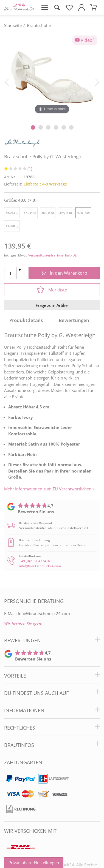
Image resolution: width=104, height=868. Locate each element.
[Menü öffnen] (45, 8)
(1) (30, 169)
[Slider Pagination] (33, 127)
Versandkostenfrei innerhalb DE (53, 255)
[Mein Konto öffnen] (82, 8)
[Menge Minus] (20, 276)
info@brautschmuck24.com (40, 566)
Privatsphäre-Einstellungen (34, 862)
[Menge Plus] (20, 270)
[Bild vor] (97, 82)
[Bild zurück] (7, 82)
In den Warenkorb (64, 273)
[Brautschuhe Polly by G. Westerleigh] (52, 77)
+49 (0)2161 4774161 (36, 561)
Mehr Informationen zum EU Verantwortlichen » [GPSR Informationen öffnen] (49, 489)
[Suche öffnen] (57, 8)
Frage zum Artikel (52, 305)
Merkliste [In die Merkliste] (52, 290)
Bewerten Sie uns (36, 512)
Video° (85, 40)
